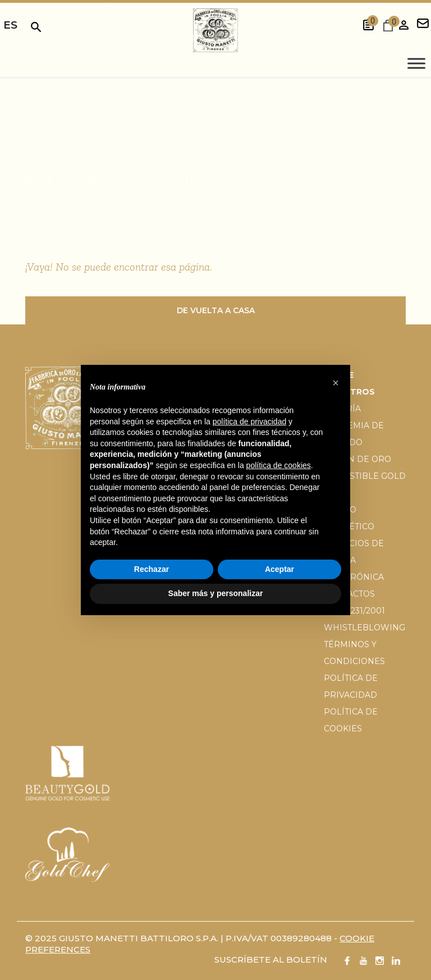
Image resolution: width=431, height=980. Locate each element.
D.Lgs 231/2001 (354, 611)
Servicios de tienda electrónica (354, 560)
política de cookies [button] (279, 465)
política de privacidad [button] (250, 422)
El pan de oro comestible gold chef (365, 476)
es (10, 25)
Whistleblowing (364, 628)
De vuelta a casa (216, 310)
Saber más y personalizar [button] (216, 593)
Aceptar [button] (279, 569)
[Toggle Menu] (416, 64)
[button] (336, 383)
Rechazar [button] (152, 569)
